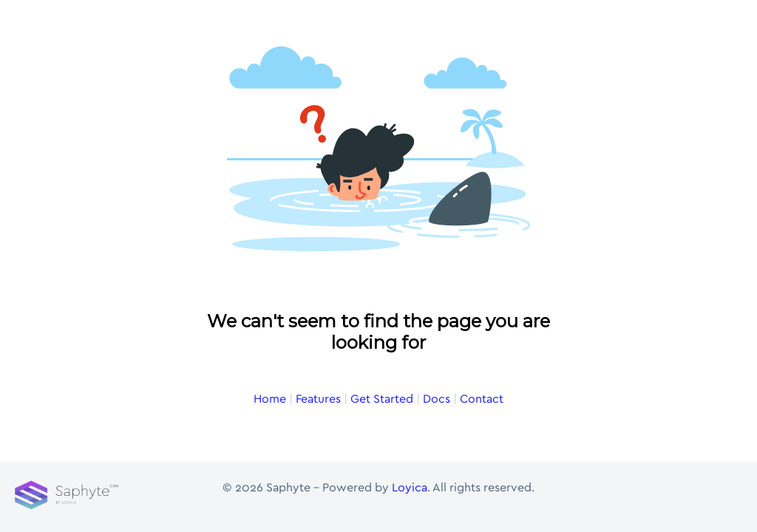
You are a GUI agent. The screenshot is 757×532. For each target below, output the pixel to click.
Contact (482, 399)
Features (318, 399)
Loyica (410, 488)
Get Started (382, 399)
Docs (437, 399)
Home (270, 399)
